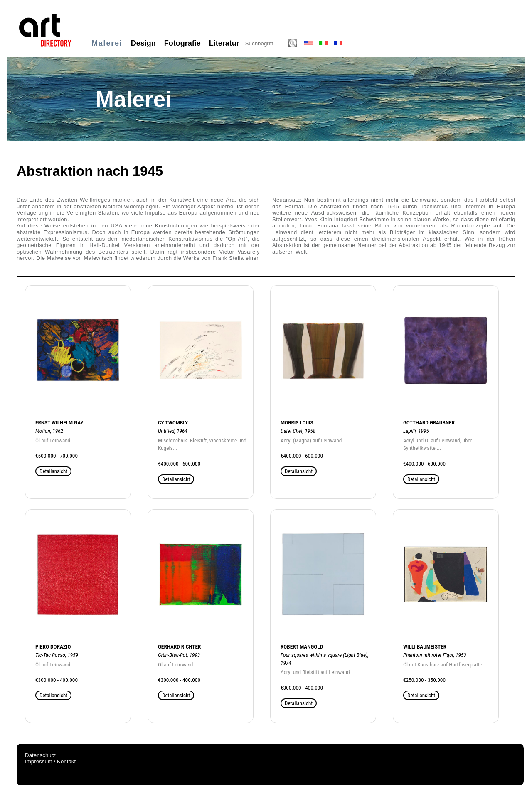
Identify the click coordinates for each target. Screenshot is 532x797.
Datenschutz (40, 755)
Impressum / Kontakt (50, 761)
